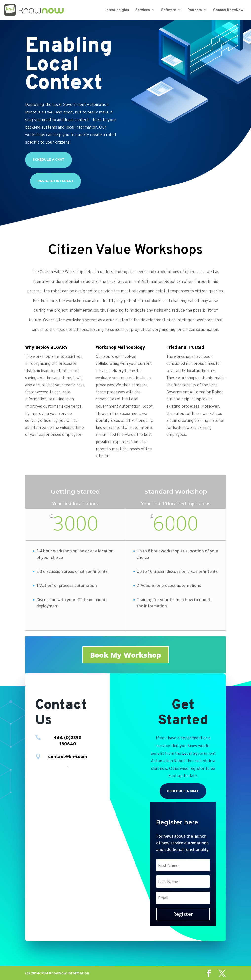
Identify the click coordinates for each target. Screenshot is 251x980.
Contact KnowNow (228, 10)
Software (169, 10)
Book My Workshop (126, 655)
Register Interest (56, 181)
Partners (195, 10)
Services (143, 10)
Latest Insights (117, 10)
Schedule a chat (48, 160)
